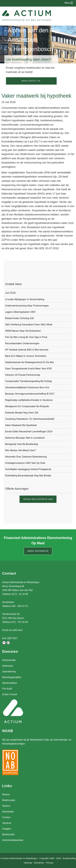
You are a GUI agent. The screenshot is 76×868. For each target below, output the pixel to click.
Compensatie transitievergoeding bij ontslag (28, 381)
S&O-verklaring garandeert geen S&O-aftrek (29, 325)
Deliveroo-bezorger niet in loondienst (25, 438)
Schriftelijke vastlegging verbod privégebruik (28, 469)
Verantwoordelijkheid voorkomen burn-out (27, 387)
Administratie (9, 660)
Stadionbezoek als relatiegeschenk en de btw (29, 362)
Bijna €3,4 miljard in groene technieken (26, 356)
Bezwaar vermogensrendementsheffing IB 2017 (30, 394)
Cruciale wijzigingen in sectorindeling (25, 299)
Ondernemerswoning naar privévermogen (27, 306)
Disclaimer (39, 863)
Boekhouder (8, 834)
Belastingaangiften (12, 677)
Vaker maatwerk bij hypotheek (21, 425)
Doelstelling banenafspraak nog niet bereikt (28, 476)
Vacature (7, 823)
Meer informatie (38, 551)
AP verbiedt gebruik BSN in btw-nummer (27, 350)
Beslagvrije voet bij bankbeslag (21, 444)
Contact (6, 817)
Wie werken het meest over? (21, 450)
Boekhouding (69, 858)
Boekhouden (9, 800)
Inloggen (7, 829)
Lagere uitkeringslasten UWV (20, 312)
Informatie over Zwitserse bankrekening (26, 457)
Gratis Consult (10, 694)
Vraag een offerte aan (38, 499)
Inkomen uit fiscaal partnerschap (23, 375)
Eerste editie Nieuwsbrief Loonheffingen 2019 (29, 432)
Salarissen (8, 666)
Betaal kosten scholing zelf (19, 318)
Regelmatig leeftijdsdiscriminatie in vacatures (29, 400)
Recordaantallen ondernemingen (22, 343)
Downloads (8, 812)
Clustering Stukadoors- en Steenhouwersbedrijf (30, 419)
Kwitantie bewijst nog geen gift (22, 413)
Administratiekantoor (13, 840)
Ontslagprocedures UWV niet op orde (25, 463)
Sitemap (28, 863)
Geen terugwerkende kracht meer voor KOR (28, 369)
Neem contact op (31, 81)
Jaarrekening (9, 672)
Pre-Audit (7, 689)
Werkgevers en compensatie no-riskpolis (27, 406)
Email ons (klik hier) (12, 630)
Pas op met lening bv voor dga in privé (26, 337)
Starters (6, 806)
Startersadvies (10, 683)
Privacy (50, 863)
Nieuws (6, 794)
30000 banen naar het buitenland (23, 331)
